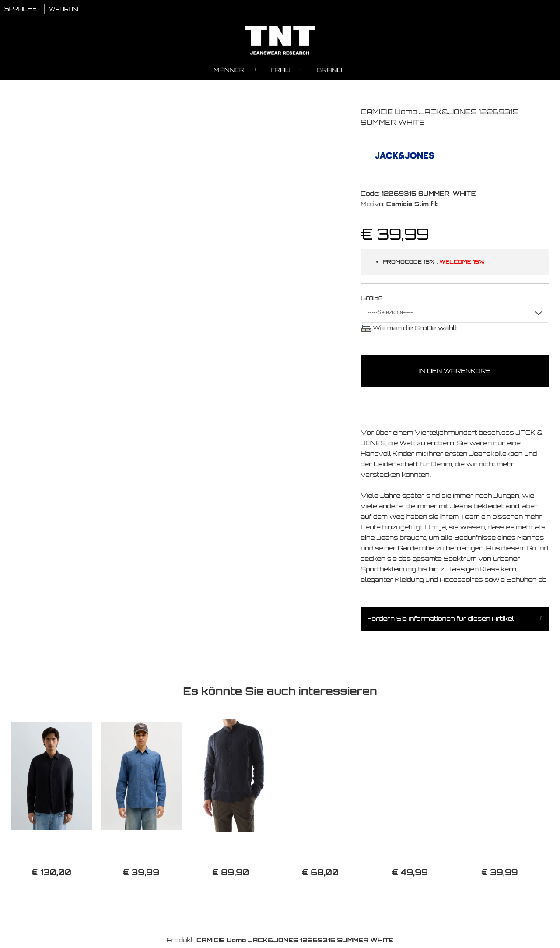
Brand (329, 72)
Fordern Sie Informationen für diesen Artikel (441, 621)
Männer (229, 72)
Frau (281, 72)
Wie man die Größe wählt (415, 330)
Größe (372, 300)
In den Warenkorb (455, 373)
